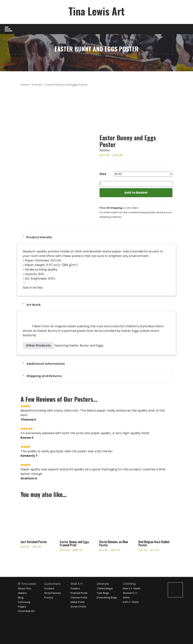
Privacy (49, 598)
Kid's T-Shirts (131, 602)
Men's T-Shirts (132, 588)
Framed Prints (79, 593)
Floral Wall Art (26, 611)
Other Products (38, 345)
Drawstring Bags (107, 598)
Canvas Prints (79, 598)
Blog (21, 598)
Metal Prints (78, 602)
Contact (49, 588)
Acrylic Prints (78, 607)
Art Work (34, 305)
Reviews (105, 150)
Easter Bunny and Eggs (86, 345)
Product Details (39, 237)
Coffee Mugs (105, 588)
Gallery (22, 593)
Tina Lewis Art (96, 11)
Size (103, 174)
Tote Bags (103, 593)
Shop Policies (52, 593)
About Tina (25, 588)
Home (25, 85)
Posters (37, 85)
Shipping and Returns (44, 376)
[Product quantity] (136, 184)
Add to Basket (136, 193)
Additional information (46, 364)
